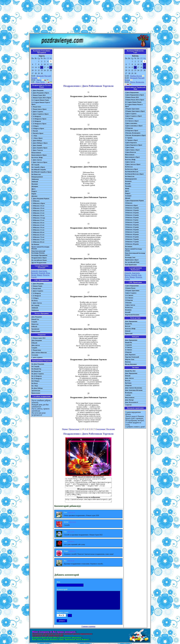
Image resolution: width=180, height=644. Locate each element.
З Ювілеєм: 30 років (132, 217)
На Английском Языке (39, 260)
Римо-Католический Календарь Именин (38, 252)
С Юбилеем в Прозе (38, 203)
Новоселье (35, 324)
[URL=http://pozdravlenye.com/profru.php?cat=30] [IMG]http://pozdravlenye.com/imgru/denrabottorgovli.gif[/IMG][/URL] (88, 493)
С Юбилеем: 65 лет (38, 235)
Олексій (128, 273)
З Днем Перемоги (131, 143)
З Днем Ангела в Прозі (133, 164)
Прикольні (129, 333)
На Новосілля (130, 176)
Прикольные (36, 331)
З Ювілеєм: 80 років (132, 244)
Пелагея (46, 275)
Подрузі (128, 193)
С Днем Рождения (37, 90)
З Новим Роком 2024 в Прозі (134, 100)
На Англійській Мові (132, 262)
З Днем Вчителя (130, 152)
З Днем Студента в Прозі (133, 116)
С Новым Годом (37, 286)
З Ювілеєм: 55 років (132, 232)
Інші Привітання (131, 265)
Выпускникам (36, 153)
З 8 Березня (129, 128)
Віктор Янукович (131, 364)
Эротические (36, 391)
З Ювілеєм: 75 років (132, 242)
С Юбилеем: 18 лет (38, 208)
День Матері (129, 400)
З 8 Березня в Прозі (131, 130)
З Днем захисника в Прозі (134, 126)
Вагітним (128, 383)
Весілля (128, 326)
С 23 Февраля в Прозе (39, 124)
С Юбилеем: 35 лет (38, 220)
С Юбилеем (35, 201)
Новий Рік (129, 324)
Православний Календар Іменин (133, 250)
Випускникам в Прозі (132, 157)
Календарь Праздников (39, 255)
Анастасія (136, 273)
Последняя (110, 429)
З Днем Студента (131, 114)
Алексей (34, 271)
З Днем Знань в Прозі (132, 150)
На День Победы (37, 388)
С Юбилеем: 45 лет (38, 225)
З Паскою (128, 303)
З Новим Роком (130, 288)
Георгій (134, 275)
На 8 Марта (35, 381)
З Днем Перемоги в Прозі (134, 145)
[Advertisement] (90, 17)
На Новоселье (36, 174)
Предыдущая (74, 429)
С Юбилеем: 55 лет (38, 230)
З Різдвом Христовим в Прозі (135, 111)
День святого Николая (39, 352)
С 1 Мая (34, 136)
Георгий (42, 273)
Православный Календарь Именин (40, 248)
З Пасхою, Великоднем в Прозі (135, 135)
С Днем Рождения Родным (40, 198)
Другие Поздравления (39, 263)
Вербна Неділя (136, 76)
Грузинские (35, 329)
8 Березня (128, 352)
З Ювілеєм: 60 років (132, 234)
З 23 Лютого (129, 298)
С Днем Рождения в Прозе (40, 93)
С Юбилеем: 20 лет (38, 211)
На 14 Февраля (37, 376)
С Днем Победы (37, 140)
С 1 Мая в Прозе (37, 138)
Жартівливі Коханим (132, 315)
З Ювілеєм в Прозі (131, 205)
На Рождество (36, 371)
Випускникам (130, 155)
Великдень (129, 393)
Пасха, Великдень (137, 82)
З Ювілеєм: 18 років (132, 210)
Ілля (140, 275)
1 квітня (128, 395)
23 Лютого (129, 350)
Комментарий (62, 589)
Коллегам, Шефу (37, 157)
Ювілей (128, 331)
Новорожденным (37, 177)
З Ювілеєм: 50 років (132, 230)
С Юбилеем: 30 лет (38, 215)
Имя (58, 582)
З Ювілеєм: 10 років (132, 208)
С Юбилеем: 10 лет (38, 206)
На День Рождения (38, 364)
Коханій (128, 184)
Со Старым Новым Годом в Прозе (41, 103)
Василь (127, 275)
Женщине (35, 186)
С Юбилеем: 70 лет (38, 237)
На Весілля (129, 167)
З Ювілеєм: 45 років (132, 227)
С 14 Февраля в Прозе (39, 119)
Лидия (33, 275)
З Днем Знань (130, 147)
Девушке (34, 196)
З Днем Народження (132, 92)
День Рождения (37, 317)
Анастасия (43, 271)
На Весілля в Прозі (131, 169)
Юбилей (34, 326)
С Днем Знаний (37, 145)
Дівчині (128, 198)
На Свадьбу (35, 165)
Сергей (34, 277)
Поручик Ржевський (132, 357)
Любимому (35, 179)
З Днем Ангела (130, 162)
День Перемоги (130, 355)
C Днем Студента (37, 291)
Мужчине (35, 184)
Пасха (39, 80)
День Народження (131, 321)
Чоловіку (128, 186)
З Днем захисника (131, 123)
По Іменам (129, 246)
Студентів (128, 345)
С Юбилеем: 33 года (38, 218)
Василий (34, 273)
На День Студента (38, 374)
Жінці (127, 188)
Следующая (100, 429)
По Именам (35, 244)
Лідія (127, 277)
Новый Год (35, 319)
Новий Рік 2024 (130, 371)
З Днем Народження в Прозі (134, 95)
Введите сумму (63, 612)
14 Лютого (129, 347)
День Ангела (129, 378)
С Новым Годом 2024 (38, 95)
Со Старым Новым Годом (40, 100)
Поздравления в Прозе (39, 258)
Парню (34, 194)
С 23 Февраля (36, 121)
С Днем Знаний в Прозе (39, 148)
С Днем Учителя (37, 150)
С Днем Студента (37, 112)
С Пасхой (35, 131)
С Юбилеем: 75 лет (38, 240)
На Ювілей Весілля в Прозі (134, 174)
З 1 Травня (129, 138)
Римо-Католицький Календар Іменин (135, 254)
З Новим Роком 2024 (132, 97)
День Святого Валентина (134, 388)
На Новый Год (36, 369)
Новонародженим (131, 179)
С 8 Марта (35, 126)
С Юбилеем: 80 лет (38, 242)
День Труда (40, 82)
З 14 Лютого (129, 118)
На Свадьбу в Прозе (38, 167)
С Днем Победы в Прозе (40, 143)
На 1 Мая (35, 386)
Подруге (34, 191)
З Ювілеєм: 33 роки (132, 220)
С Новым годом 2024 (38, 338)
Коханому (128, 181)
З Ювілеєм (129, 203)
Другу (33, 189)
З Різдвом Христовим (132, 109)
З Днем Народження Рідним (134, 201)
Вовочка (128, 362)
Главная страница (88, 626)
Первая (65, 429)
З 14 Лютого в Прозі (132, 121)
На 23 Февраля (37, 378)
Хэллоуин (35, 355)
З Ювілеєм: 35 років (132, 222)
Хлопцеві (128, 196)
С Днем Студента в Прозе (40, 114)
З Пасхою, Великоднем (133, 133)
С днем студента (37, 357)
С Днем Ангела (37, 160)
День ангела (36, 345)
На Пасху (35, 300)
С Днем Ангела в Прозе (39, 162)
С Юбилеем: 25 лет (38, 213)
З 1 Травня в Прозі (131, 140)
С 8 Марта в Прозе (38, 128)
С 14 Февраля (36, 116)
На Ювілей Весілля (132, 172)
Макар (39, 275)
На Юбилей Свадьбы (39, 169)
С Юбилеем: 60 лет (38, 232)
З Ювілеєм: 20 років (132, 213)
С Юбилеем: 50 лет (38, 227)
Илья (48, 273)
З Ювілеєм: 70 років (132, 239)
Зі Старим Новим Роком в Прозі (134, 105)
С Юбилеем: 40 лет (38, 223)
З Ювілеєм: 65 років (132, 237)
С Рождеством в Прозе (39, 109)
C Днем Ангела (37, 303)
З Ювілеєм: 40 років (132, 225)
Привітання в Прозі (132, 260)
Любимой (35, 182)
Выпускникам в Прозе (39, 155)
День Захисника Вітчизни (134, 390)
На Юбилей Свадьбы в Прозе (41, 172)
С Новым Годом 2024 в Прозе (41, 98)
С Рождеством (36, 107)
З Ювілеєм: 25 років (132, 215)
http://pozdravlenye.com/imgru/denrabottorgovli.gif (88, 500)
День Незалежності (131, 402)
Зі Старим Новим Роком (133, 102)
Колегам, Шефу (130, 159)
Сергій (127, 279)
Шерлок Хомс (130, 359)
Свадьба (34, 322)
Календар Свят (130, 257)
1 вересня (128, 405)
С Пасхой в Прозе (37, 133)
